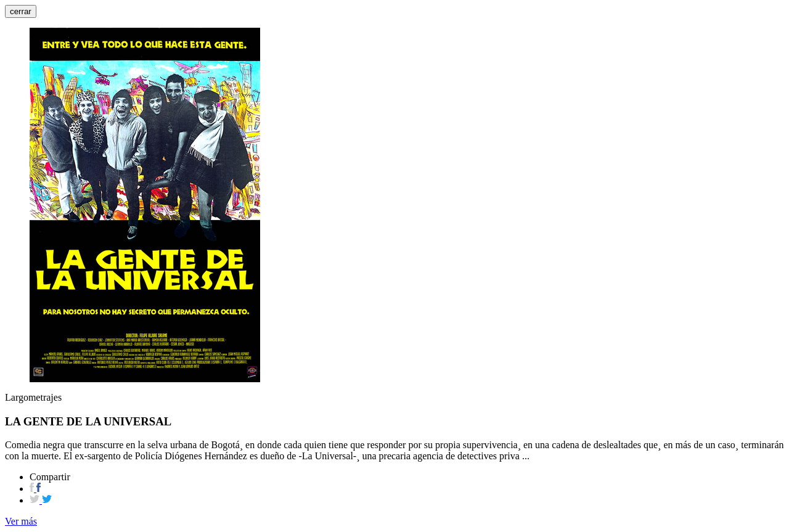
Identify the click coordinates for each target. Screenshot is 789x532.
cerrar (21, 11)
